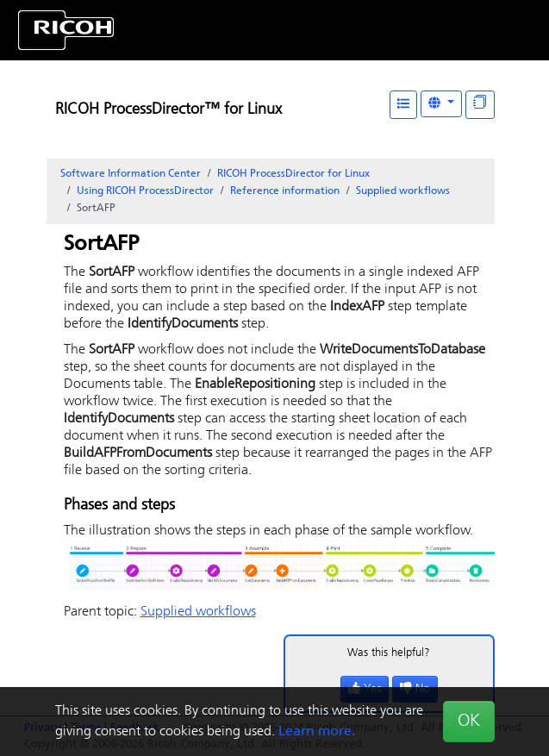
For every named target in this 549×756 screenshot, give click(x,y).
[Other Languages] (441, 104)
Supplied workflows (403, 191)
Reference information (285, 191)
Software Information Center (131, 174)
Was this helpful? (389, 653)
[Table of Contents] (403, 105)
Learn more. (317, 732)
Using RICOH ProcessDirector (145, 191)
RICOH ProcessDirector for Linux (293, 174)
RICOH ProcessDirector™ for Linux (168, 110)
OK (469, 722)
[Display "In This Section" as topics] (480, 105)
